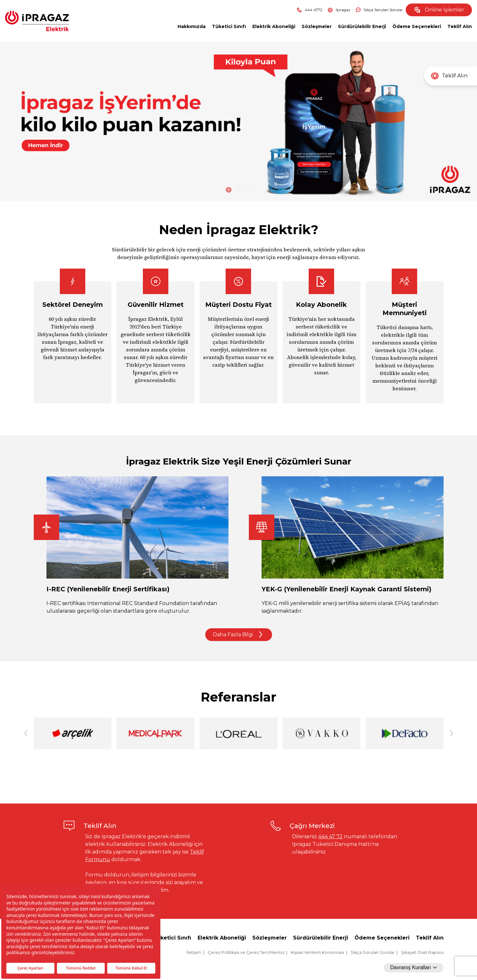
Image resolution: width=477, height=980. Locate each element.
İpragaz (339, 10)
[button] (452, 733)
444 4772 (309, 10)
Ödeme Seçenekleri (417, 26)
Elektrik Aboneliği (274, 26)
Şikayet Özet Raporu (422, 952)
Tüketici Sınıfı (229, 26)
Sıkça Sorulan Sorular (379, 10)
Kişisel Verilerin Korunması (317, 952)
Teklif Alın (460, 26)
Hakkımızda (192, 26)
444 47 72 (330, 836)
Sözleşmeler (317, 26)
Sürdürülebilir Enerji (362, 26)
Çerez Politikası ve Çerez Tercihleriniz (246, 952)
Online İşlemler (439, 10)
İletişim (194, 952)
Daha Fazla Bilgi (239, 635)
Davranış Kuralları (414, 967)
